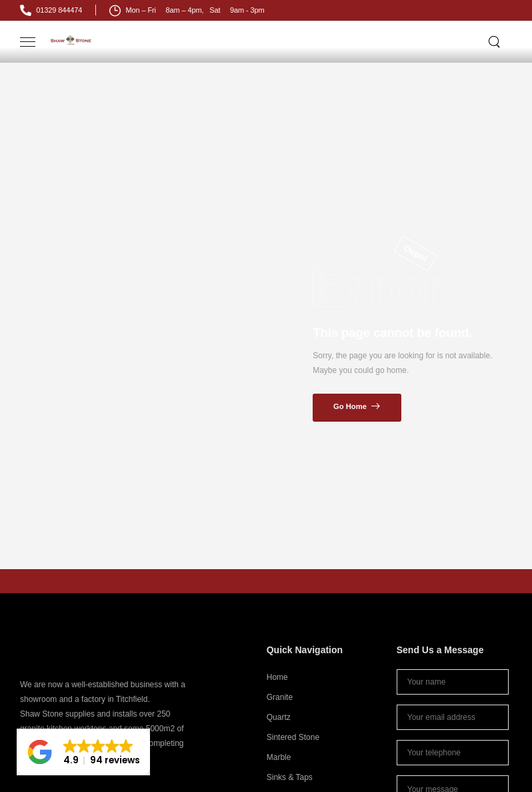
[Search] (495, 41)
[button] (83, 752)
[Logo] (71, 40)
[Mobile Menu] (28, 42)
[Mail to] (51, 10)
